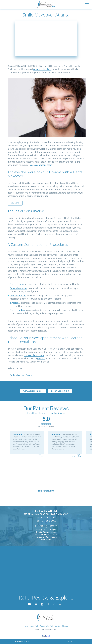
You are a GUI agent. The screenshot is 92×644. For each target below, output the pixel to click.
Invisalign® (15, 303)
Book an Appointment (60, 391)
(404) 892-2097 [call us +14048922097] (23, 641)
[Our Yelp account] (60, 604)
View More (15, 203)
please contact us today (41, 165)
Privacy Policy (34, 626)
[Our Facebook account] (30, 604)
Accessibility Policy (47, 626)
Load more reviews (46, 491)
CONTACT (69, 641)
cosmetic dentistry (42, 69)
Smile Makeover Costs (21, 375)
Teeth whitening (18, 295)
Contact (58, 626)
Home (26, 626)
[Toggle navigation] (87, 4)
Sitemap (65, 626)
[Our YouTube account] (42, 604)
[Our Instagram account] (48, 604)
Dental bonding (17, 310)
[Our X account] (36, 604)
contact (41, 358)
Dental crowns (17, 284)
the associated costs (34, 355)
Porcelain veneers (18, 288)
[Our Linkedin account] (54, 604)
